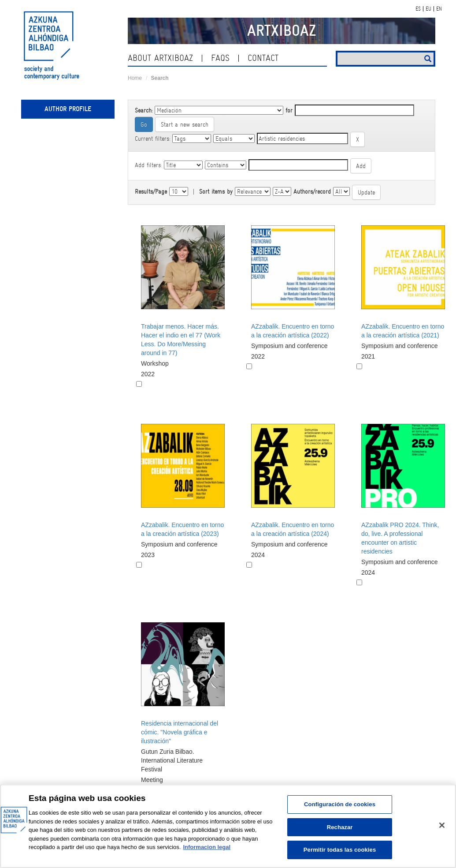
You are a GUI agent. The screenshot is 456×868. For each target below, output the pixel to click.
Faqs (220, 58)
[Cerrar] (442, 825)
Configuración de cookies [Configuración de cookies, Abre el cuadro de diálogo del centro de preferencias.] (340, 804)
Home (135, 78)
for (289, 110)
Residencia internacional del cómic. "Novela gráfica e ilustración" (180, 732)
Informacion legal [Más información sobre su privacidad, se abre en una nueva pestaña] (207, 847)
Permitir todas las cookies (340, 850)
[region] (228, 826)
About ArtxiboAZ (160, 58)
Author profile (68, 109)
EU (428, 9)
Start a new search (185, 124)
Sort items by (216, 191)
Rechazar (340, 827)
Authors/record (312, 191)
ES (418, 9)
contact (263, 58)
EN (439, 9)
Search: (144, 110)
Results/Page (151, 191)
